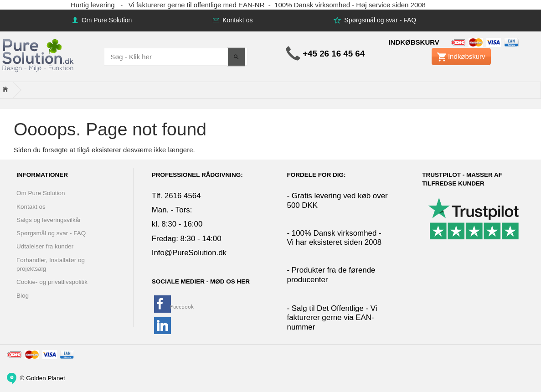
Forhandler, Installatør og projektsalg (51, 264)
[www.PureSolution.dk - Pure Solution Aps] (39, 54)
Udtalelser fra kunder (45, 246)
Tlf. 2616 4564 (176, 196)
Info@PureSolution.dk (189, 253)
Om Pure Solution (106, 20)
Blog (23, 296)
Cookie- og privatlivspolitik (52, 282)
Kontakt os (237, 20)
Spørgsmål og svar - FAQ (379, 20)
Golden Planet (46, 378)
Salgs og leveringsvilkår (49, 220)
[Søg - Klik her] (236, 57)
